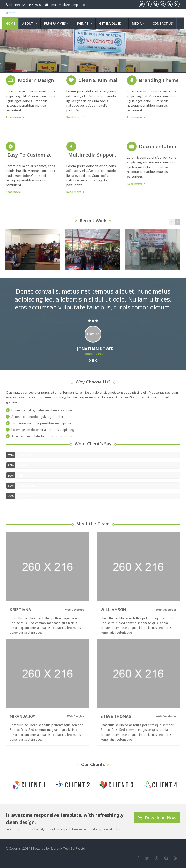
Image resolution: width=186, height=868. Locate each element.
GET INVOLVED (113, 23)
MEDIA (140, 23)
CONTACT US (163, 23)
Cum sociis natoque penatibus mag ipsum (41, 423)
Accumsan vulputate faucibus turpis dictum (42, 436)
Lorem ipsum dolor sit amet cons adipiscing (43, 430)
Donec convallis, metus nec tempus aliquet (42, 410)
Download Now (157, 818)
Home (10, 23)
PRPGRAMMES (58, 23)
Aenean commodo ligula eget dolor (37, 417)
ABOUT (31, 23)
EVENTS (85, 23)
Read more (13, 117)
